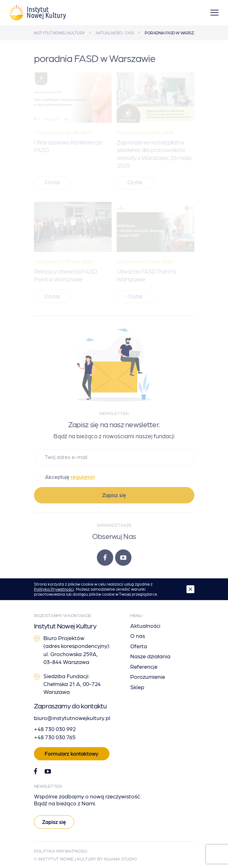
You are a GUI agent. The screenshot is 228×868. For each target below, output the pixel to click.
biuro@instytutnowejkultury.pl (72, 718)
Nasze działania (150, 656)
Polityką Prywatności (54, 589)
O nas (138, 635)
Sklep (137, 687)
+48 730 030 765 (55, 737)
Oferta (139, 646)
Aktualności (145, 625)
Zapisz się (114, 495)
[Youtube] (123, 558)
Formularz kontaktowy (72, 753)
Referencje (144, 666)
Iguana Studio (120, 859)
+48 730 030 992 (55, 729)
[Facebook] (105, 558)
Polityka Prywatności (61, 851)
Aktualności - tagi (115, 33)
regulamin (83, 477)
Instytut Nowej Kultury (59, 33)
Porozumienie (148, 676)
